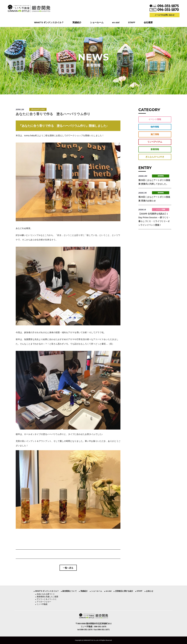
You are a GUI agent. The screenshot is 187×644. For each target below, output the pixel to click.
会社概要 (148, 22)
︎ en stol (108, 591)
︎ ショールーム (96, 591)
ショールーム (97, 22)
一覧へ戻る (68, 568)
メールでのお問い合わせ (165, 15)
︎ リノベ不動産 (41, 604)
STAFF (132, 22)
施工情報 (155, 134)
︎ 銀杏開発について (69, 591)
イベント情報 (155, 119)
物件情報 (155, 127)
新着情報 (155, 149)
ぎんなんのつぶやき (38, 109)
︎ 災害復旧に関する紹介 (123, 591)
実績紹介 (77, 22)
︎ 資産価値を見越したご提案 (47, 597)
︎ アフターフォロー (43, 602)
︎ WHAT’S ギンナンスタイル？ (46, 591)
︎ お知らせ (149, 591)
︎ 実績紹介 (83, 591)
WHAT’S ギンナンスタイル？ (49, 22)
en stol (116, 22)
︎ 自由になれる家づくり (45, 594)
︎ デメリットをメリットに (46, 599)
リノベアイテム (155, 142)
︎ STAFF (139, 591)
